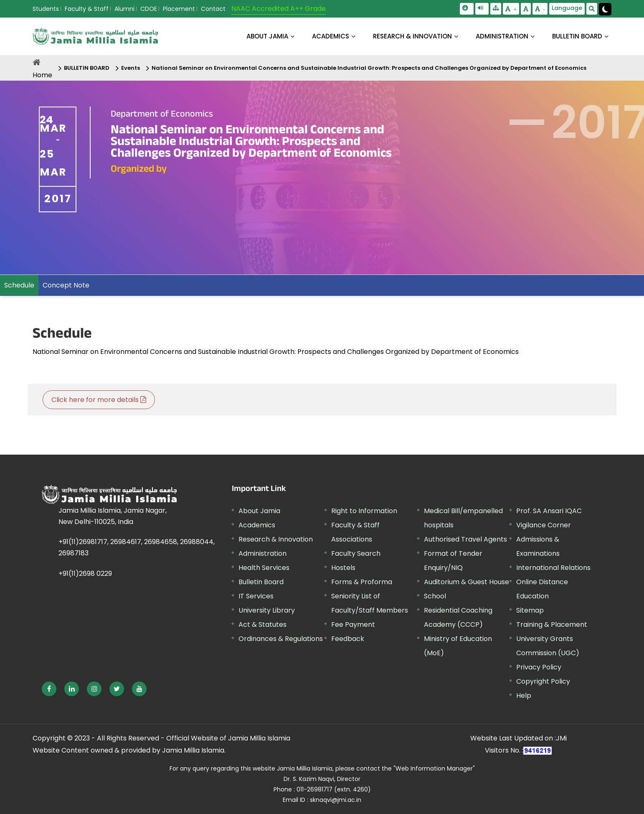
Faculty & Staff (87, 9)
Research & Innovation (276, 539)
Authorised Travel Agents (465, 539)
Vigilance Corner (544, 525)
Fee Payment (353, 624)
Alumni (124, 9)
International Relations (553, 568)
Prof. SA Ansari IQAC (549, 511)
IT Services (256, 596)
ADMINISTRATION (502, 36)
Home (42, 75)
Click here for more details (99, 400)
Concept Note (66, 285)
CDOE (149, 9)
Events (131, 68)
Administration (262, 553)
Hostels (343, 568)
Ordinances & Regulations (281, 639)
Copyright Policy (543, 681)
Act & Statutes (262, 624)
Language (567, 8)
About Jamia (267, 36)
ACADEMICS (331, 36)
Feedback (348, 639)
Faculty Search (356, 553)
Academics (257, 525)
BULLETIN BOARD (577, 36)
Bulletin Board (261, 582)
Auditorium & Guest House (467, 582)
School (435, 596)
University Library (267, 610)
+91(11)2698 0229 (85, 574)
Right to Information (364, 511)
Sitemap (530, 610)
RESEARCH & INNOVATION (412, 36)
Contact (213, 9)
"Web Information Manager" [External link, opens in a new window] (434, 768)
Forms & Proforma (362, 582)
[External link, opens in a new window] (49, 689)
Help (524, 696)
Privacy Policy (539, 667)
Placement (179, 9)
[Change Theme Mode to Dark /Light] (605, 9)
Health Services (264, 568)
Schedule (19, 285)
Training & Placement (552, 624)
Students (46, 9)
